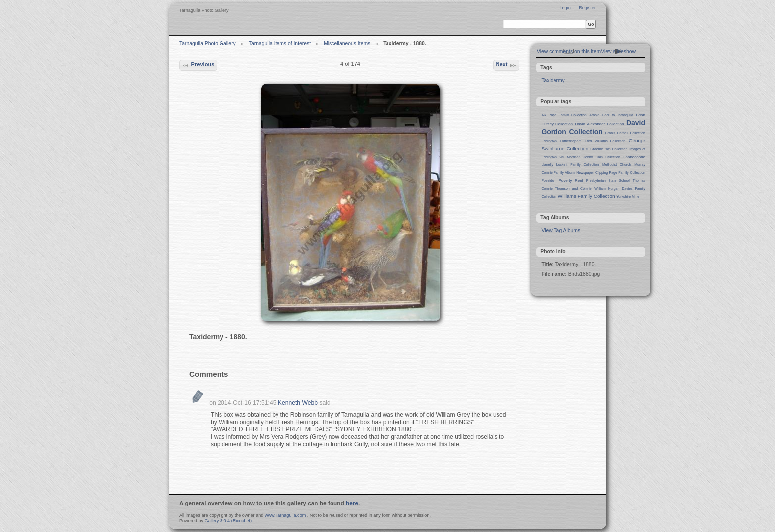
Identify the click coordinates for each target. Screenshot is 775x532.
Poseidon (548, 181)
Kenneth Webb (298, 403)
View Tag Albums (561, 231)
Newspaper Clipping (592, 173)
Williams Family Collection (587, 196)
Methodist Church (617, 165)
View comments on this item (569, 51)
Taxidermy (553, 80)
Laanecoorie (634, 157)
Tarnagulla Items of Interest (280, 43)
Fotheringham (571, 141)
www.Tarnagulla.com (285, 515)
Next (506, 65)
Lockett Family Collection (578, 165)
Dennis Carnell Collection (625, 133)
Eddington (549, 141)
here (352, 503)
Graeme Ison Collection (609, 149)
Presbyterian (596, 181)
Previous (198, 65)
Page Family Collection (627, 173)
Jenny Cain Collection (602, 157)
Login (565, 8)
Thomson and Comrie (574, 188)
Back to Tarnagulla (618, 115)
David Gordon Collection (593, 127)
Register (587, 8)
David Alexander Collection (600, 124)
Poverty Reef (571, 181)
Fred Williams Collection (605, 141)
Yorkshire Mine (628, 196)
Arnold (594, 115)
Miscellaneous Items (347, 43)
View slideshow (618, 51)
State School (619, 181)
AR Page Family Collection (564, 115)
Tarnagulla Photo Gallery (208, 43)
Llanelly (547, 165)
